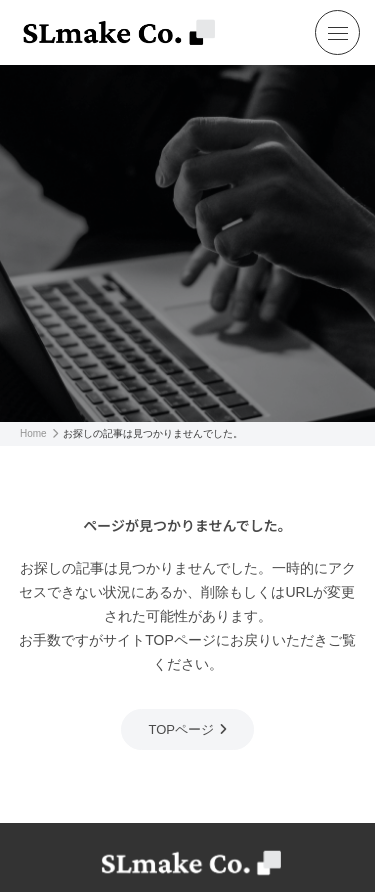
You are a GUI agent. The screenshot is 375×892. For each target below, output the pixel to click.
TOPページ (181, 729)
